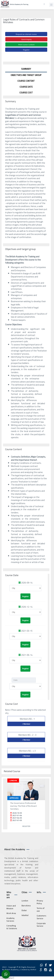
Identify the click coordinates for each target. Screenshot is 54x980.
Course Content (26, 81)
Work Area (11, 913)
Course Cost (26, 93)
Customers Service (41, 917)
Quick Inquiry (26, 39)
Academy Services (11, 919)
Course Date (26, 87)
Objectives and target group (26, 75)
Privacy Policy (40, 902)
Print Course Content (26, 45)
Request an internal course (26, 34)
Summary (26, 69)
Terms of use (41, 910)
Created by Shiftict (28, 970)
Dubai (24, 910)
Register (26, 50)
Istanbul (25, 915)
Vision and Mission (11, 907)
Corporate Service (41, 925)
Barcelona (26, 906)
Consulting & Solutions (12, 927)
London (25, 901)
